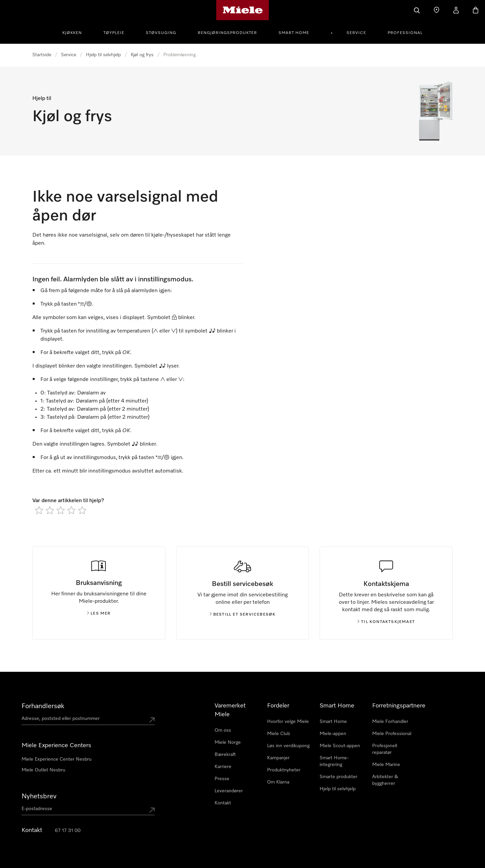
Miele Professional (392, 734)
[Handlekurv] (476, 10)
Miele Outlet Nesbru (43, 770)
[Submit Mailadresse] (152, 810)
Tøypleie (114, 33)
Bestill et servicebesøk (243, 615)
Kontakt (223, 803)
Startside (42, 55)
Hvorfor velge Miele (288, 722)
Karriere (223, 767)
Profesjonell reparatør (385, 749)
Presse (222, 779)
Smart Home (294, 33)
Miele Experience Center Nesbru (57, 759)
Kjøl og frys (142, 55)
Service (356, 33)
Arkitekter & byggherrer (385, 780)
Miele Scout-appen (340, 746)
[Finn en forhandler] (437, 10)
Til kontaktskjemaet (386, 622)
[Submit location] (152, 720)
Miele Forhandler (390, 722)
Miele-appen (333, 734)
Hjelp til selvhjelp (103, 55)
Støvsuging (161, 33)
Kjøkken (72, 33)
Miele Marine (386, 765)
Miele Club (279, 734)
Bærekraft (225, 755)
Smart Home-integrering (334, 761)
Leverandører (229, 791)
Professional (405, 33)
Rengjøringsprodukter (227, 33)
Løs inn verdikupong (288, 746)
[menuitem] (76, 32)
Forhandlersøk (43, 706)
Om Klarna (278, 782)
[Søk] (417, 10)
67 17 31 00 (68, 831)
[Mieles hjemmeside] (243, 10)
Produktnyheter (284, 770)
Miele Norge (228, 742)
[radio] (39, 510)
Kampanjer (278, 758)
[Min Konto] (456, 10)
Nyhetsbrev (39, 796)
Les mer (99, 614)
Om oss (223, 730)
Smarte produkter (338, 777)
